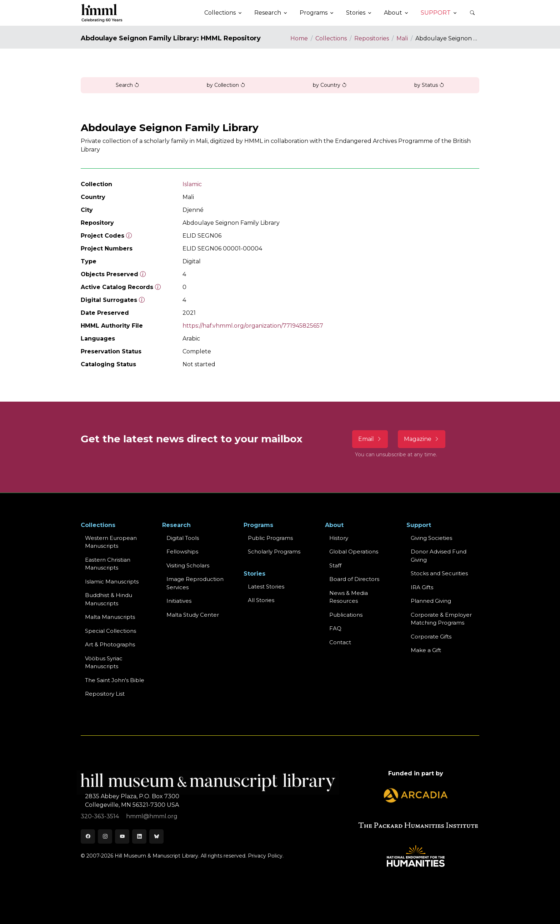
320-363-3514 (101, 816)
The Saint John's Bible (115, 680)
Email (370, 439)
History (339, 538)
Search (127, 85)
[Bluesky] (156, 836)
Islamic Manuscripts (112, 582)
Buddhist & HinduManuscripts (109, 599)
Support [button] (436, 13)
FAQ (335, 628)
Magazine (422, 439)
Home (299, 38)
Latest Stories (266, 587)
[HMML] (102, 13)
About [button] (393, 13)
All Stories (261, 600)
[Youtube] (122, 836)
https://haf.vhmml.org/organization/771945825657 (253, 326)
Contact (340, 642)
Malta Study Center (193, 615)
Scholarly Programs (274, 552)
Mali (402, 38)
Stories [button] (356, 13)
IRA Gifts (422, 587)
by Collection (226, 85)
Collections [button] (220, 13)
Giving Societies (431, 538)
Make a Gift (426, 650)
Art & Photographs (110, 644)
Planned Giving (431, 601)
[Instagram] (105, 836)
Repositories (372, 38)
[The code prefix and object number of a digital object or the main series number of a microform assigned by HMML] (129, 236)
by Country (330, 85)
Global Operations (354, 552)
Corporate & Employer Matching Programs (441, 619)
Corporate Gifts (431, 637)
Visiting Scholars (188, 565)
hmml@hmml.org (152, 816)
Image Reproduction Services (195, 583)
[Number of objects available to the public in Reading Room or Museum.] (158, 287)
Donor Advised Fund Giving (439, 556)
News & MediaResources (349, 597)
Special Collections (111, 631)
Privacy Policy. (266, 856)
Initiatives (179, 601)
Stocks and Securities (439, 573)
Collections (331, 38)
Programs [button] (314, 13)
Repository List (105, 694)
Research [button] (268, 13)
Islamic (192, 184)
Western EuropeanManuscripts (111, 542)
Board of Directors (354, 579)
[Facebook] (88, 836)
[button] (472, 13)
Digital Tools (183, 538)
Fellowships (182, 552)
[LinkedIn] (139, 836)
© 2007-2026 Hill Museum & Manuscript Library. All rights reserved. (164, 856)
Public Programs (270, 538)
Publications (346, 615)
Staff (335, 565)
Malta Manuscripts (110, 617)
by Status (429, 85)
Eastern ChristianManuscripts (108, 564)
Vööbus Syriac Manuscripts (104, 662)
